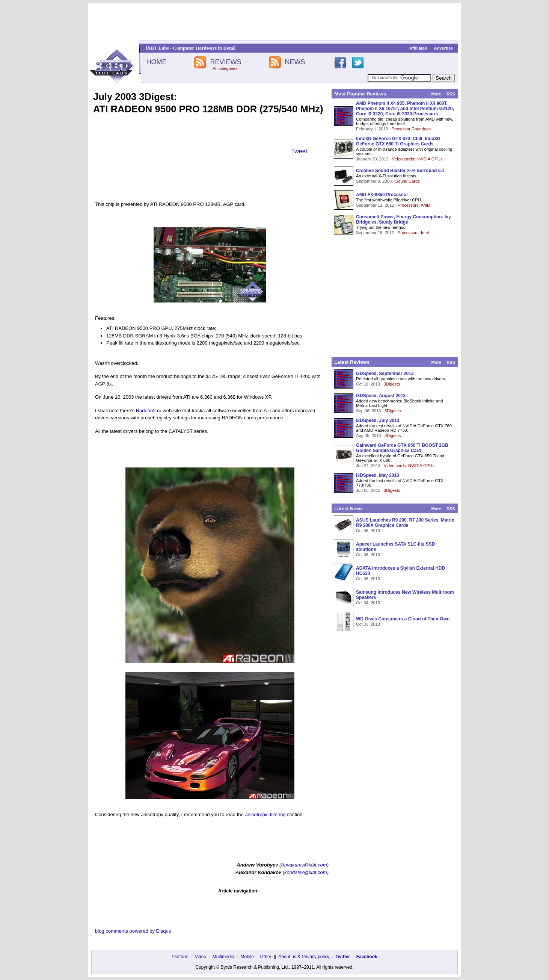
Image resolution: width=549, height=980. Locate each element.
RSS (451, 94)
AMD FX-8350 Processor (382, 195)
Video (201, 957)
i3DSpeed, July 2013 (378, 420)
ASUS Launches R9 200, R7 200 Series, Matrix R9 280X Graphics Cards (405, 523)
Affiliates (418, 48)
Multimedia (223, 957)
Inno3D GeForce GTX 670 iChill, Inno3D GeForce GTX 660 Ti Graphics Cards (398, 141)
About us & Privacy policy (304, 957)
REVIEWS (225, 62)
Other (266, 957)
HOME (156, 62)
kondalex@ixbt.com (306, 872)
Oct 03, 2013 (368, 624)
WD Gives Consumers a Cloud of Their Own (403, 619)
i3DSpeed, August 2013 (381, 396)
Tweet (299, 151)
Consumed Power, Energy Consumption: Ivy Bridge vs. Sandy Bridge (403, 219)
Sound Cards (407, 181)
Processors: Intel (413, 233)
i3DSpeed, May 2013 (378, 475)
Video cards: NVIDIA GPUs (417, 159)
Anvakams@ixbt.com (304, 865)
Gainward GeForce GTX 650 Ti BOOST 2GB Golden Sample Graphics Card (402, 448)
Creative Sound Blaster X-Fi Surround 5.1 (400, 171)
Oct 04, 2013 (368, 603)
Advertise (443, 48)
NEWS (295, 62)
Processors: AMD (414, 205)
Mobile (247, 957)
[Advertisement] (274, 21)
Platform (180, 957)
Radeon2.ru (149, 411)
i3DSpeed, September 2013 (385, 374)
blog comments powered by (133, 931)
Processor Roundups (411, 129)
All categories (225, 68)
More (436, 94)
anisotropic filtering (265, 814)
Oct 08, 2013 (368, 531)
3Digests (392, 384)
